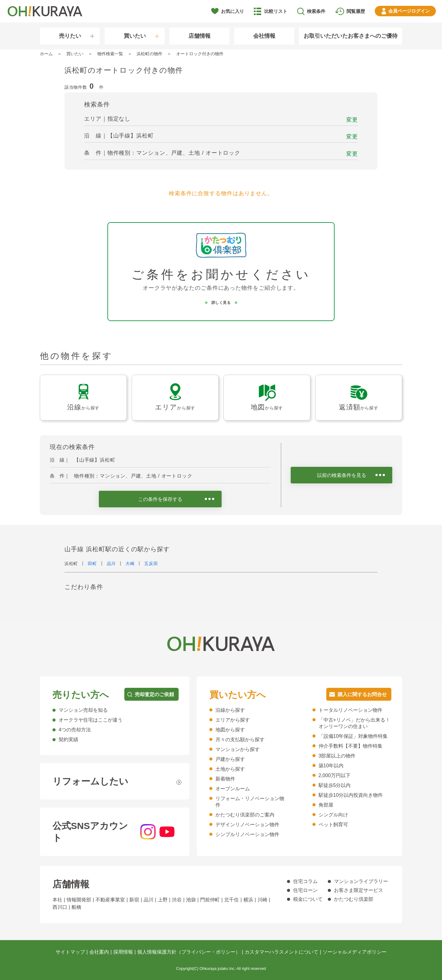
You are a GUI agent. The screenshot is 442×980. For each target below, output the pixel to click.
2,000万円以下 (335, 775)
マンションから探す (238, 749)
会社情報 (264, 36)
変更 (352, 120)
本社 (57, 900)
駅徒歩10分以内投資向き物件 (351, 795)
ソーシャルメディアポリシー (355, 952)
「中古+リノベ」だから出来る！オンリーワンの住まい (354, 723)
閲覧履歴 (356, 11)
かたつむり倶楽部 (354, 899)
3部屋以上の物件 (337, 756)
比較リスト (276, 11)
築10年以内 (331, 766)
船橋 (76, 907)
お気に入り (233, 11)
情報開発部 (79, 900)
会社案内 (99, 952)
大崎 (130, 564)
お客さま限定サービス (359, 890)
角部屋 (326, 805)
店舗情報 (200, 36)
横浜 (248, 900)
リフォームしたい (90, 781)
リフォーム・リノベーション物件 (250, 802)
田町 (92, 564)
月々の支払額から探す (240, 740)
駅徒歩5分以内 (335, 785)
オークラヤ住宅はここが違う (91, 720)
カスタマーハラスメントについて (281, 952)
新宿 (134, 900)
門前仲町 (210, 900)
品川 (111, 564)
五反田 (151, 564)
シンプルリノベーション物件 (247, 834)
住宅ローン (305, 890)
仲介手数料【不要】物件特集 (351, 746)
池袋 (191, 900)
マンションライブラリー (361, 881)
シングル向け (333, 815)
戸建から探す (230, 759)
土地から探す (230, 769)
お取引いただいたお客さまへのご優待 (351, 36)
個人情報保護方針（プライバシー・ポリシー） (189, 952)
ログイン (409, 11)
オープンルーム (233, 789)
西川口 (60, 907)
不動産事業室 (110, 900)
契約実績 (68, 740)
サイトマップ (70, 952)
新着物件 (225, 779)
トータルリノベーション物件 (351, 710)
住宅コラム (305, 881)
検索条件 (316, 11)
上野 (163, 900)
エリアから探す (233, 720)
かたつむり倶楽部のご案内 (245, 815)
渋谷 (177, 900)
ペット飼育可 (333, 825)
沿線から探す (230, 710)
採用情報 (123, 952)
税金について (308, 899)
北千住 (231, 900)
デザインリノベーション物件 (247, 825)
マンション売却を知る (83, 710)
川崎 (262, 900)
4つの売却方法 (75, 730)
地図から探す (230, 730)
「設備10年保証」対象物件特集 (353, 736)
